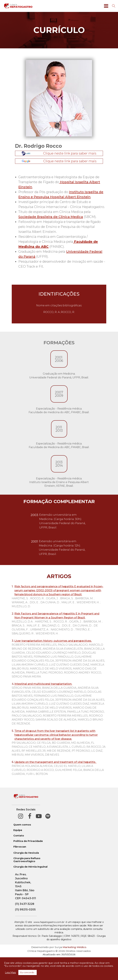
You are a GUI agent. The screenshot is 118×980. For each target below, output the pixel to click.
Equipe (18, 830)
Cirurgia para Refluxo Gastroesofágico (27, 860)
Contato (19, 836)
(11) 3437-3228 (25, 904)
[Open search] (114, 6)
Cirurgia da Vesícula (26, 853)
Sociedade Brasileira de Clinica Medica (51, 217)
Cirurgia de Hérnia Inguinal (30, 867)
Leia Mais (10, 973)
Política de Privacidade (28, 841)
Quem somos (22, 825)
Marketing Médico (74, 947)
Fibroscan (20, 847)
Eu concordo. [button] (28, 972)
